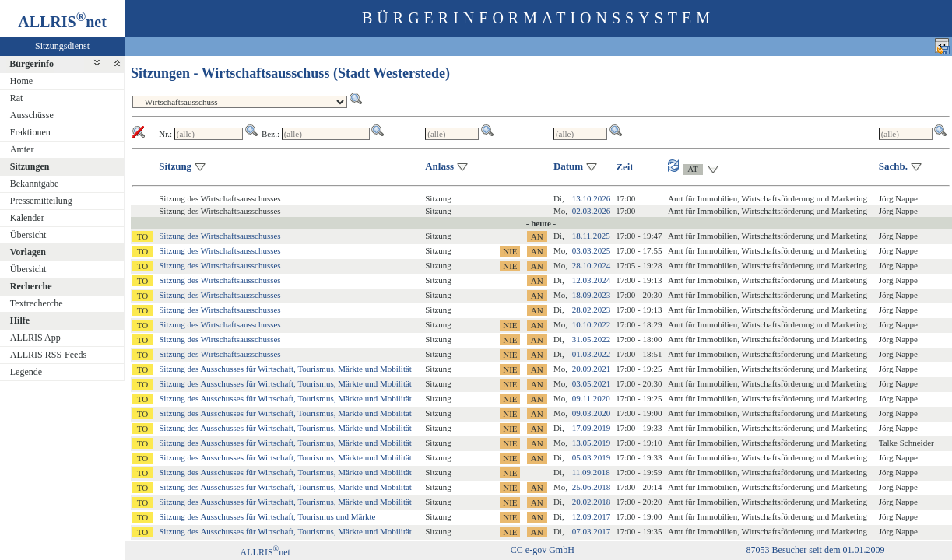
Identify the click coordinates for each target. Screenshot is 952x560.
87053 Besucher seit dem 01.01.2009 (816, 550)
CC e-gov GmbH (543, 550)
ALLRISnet (265, 552)
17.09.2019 (592, 428)
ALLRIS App (35, 338)
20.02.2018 (592, 502)
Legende (26, 372)
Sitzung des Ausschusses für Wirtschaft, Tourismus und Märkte (267, 516)
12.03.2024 (592, 280)
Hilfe (20, 320)
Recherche (31, 286)
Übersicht (28, 235)
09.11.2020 (591, 398)
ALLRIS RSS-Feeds (48, 355)
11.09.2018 (591, 472)
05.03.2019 (592, 457)
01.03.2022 (592, 354)
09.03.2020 (592, 413)
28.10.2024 (592, 265)
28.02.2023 (592, 310)
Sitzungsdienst (62, 46)
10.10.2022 (592, 324)
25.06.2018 (592, 487)
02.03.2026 (592, 211)
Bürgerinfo (32, 64)
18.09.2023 (592, 295)
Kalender (27, 218)
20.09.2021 (592, 369)
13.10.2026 (592, 198)
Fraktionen (30, 132)
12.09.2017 (592, 516)
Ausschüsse (32, 115)
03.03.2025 (592, 250)
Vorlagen (28, 252)
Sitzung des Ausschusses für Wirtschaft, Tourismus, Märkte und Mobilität (285, 369)
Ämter (22, 149)
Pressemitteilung (41, 201)
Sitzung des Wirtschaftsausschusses (220, 236)
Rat (17, 98)
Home (21, 81)
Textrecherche (37, 303)
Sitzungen (30, 166)
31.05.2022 (592, 339)
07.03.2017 (592, 531)
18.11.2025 (591, 236)
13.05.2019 (592, 443)
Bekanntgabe (35, 184)
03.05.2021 (592, 383)
